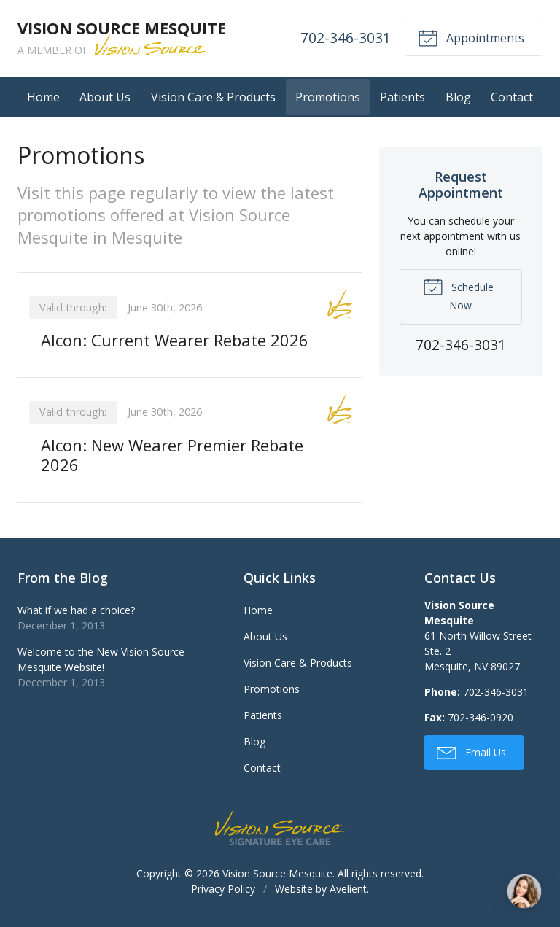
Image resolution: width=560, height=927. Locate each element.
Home (43, 97)
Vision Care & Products (213, 97)
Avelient (348, 889)
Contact (512, 97)
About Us (105, 97)
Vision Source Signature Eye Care (280, 828)
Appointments (471, 37)
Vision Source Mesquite (277, 873)
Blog (458, 97)
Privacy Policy (223, 889)
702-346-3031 (346, 38)
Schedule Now (458, 294)
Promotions (328, 97)
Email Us (471, 752)
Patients (402, 97)
